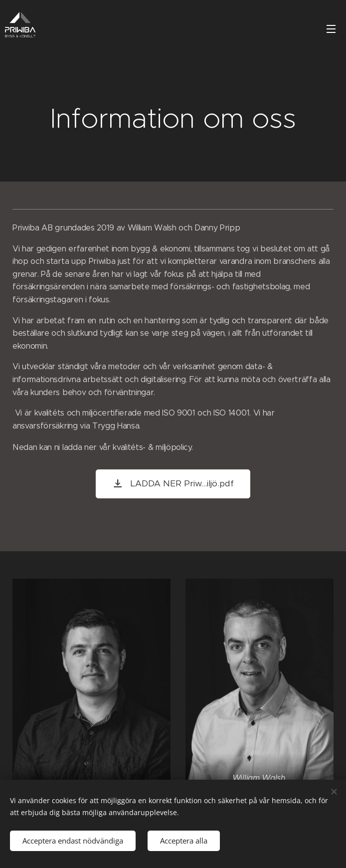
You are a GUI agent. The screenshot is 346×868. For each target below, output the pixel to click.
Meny (331, 29)
